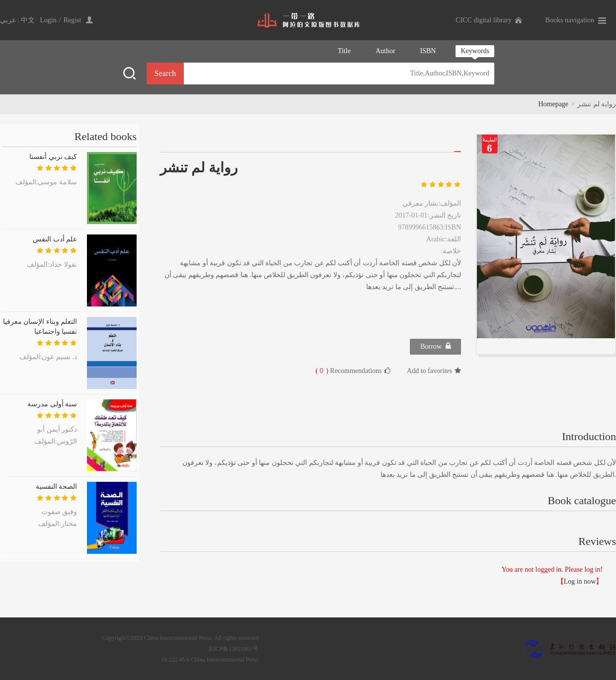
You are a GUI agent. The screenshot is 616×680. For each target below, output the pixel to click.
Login (48, 20)
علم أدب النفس (55, 239)
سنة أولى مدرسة (52, 404)
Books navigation (570, 20)
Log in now (580, 581)
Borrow (435, 346)
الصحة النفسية (57, 487)
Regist (73, 20)
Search (165, 73)
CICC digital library (484, 20)
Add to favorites (434, 371)
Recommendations (353, 371)
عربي (8, 20)
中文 (28, 20)
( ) (322, 371)
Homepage (553, 104)
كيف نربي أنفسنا (53, 157)
